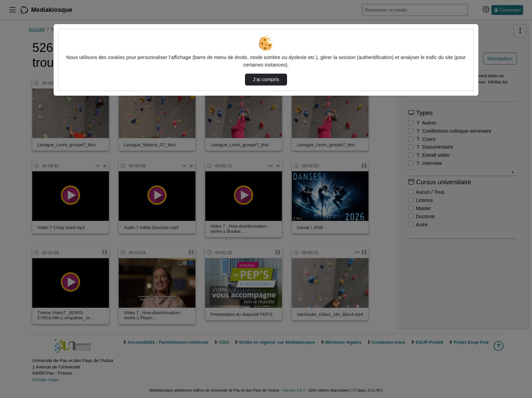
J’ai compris (266, 79)
